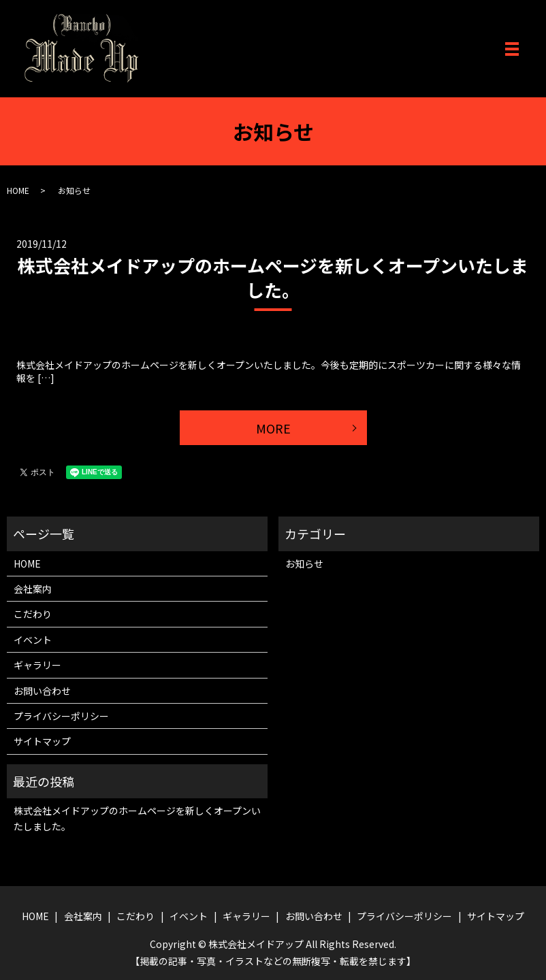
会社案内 (33, 589)
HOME (18, 190)
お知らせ (304, 563)
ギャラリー (37, 665)
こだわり (33, 614)
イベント (33, 640)
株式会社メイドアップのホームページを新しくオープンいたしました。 (273, 277)
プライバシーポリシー (61, 716)
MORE (273, 428)
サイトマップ (42, 741)
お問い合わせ (42, 691)
